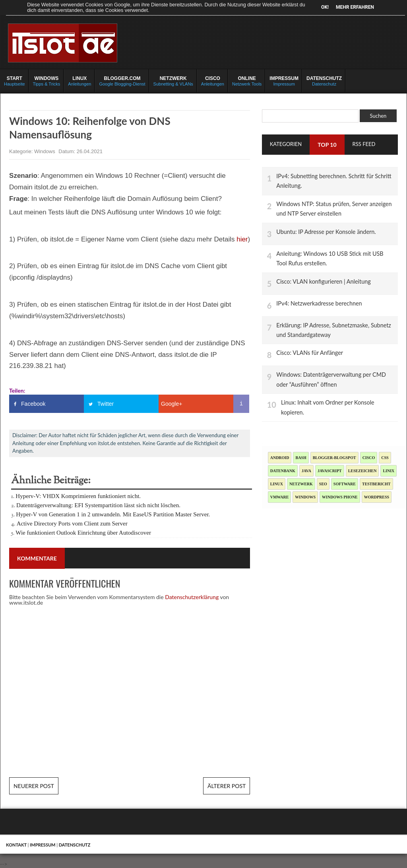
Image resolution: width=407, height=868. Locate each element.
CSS (385, 458)
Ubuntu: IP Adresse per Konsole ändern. (326, 232)
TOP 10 (327, 145)
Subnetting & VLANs (173, 81)
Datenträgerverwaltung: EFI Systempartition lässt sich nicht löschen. (98, 505)
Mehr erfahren (355, 7)
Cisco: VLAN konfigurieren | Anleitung (323, 281)
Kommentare (37, 558)
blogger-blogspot (334, 458)
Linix (389, 471)
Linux (277, 484)
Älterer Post (227, 786)
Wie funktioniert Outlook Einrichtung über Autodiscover (83, 533)
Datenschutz (324, 81)
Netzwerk (301, 484)
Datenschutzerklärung (192, 597)
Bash (301, 458)
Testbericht (376, 484)
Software (345, 484)
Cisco (369, 458)
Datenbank (283, 471)
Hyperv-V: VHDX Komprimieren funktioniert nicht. (78, 496)
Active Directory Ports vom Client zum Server (72, 524)
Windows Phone (340, 497)
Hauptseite (15, 81)
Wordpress (377, 497)
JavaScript (330, 471)
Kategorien (286, 144)
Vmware (280, 497)
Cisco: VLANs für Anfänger (310, 353)
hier (242, 239)
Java (306, 471)
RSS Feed (364, 144)
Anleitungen (79, 81)
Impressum (284, 81)
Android (280, 458)
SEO (323, 484)
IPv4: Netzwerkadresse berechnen (319, 303)
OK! (325, 7)
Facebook (33, 404)
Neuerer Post (34, 786)
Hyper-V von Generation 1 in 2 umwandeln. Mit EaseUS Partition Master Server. (113, 514)
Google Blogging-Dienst (122, 81)
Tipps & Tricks (47, 81)
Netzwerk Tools (247, 81)
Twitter (106, 404)
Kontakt (16, 845)
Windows (45, 151)
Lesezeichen (362, 471)
